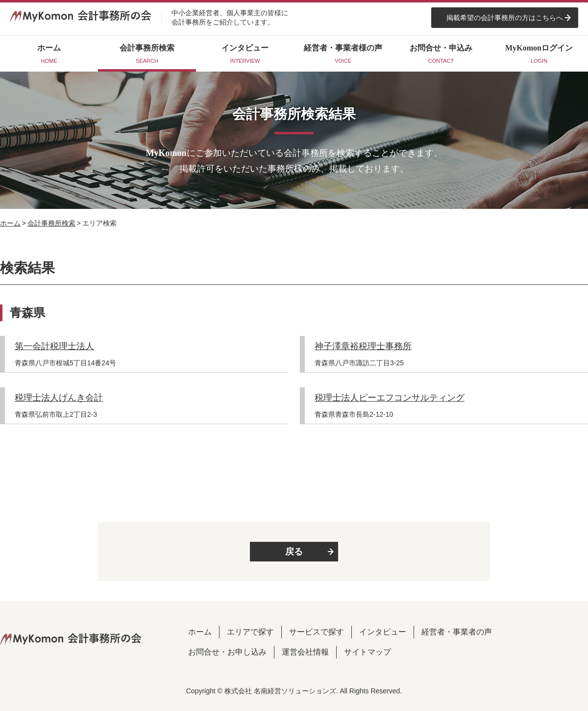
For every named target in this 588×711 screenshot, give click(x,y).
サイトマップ (367, 652)
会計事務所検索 (51, 223)
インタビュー (383, 632)
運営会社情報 (305, 652)
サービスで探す (317, 632)
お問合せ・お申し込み (227, 652)
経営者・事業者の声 (457, 632)
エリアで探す (250, 632)
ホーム (10, 223)
